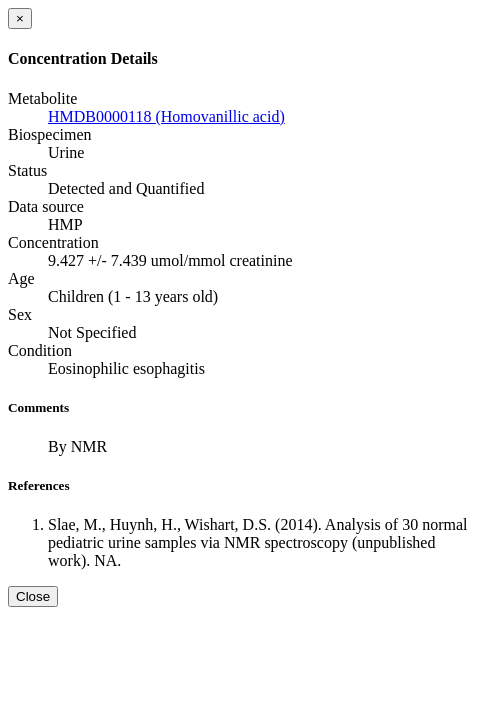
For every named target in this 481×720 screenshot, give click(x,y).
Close (33, 596)
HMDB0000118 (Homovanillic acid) (166, 116)
